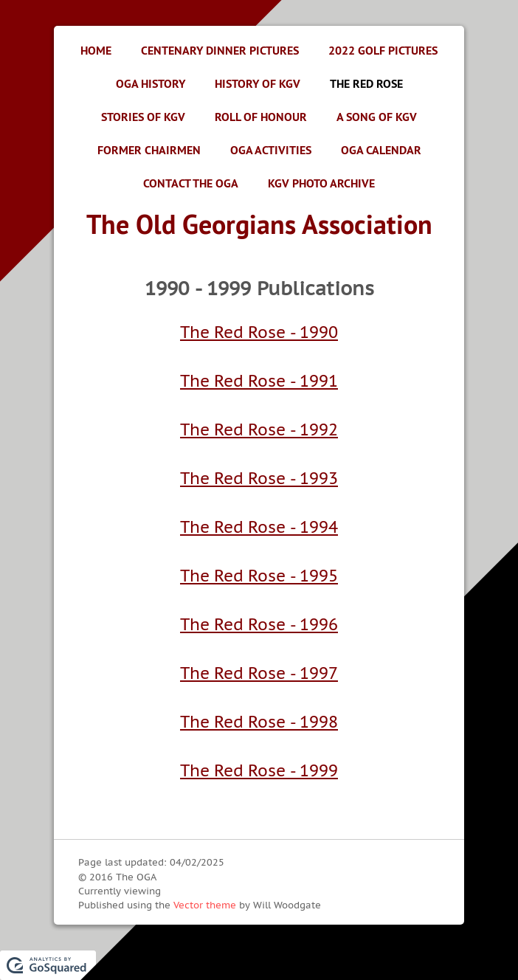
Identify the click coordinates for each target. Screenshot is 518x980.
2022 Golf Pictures (383, 51)
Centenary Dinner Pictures (220, 51)
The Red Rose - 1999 (259, 770)
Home (96, 51)
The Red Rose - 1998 (259, 722)
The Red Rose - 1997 (259, 673)
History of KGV (258, 84)
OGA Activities (271, 150)
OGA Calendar (381, 150)
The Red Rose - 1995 (259, 576)
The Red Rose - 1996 (259, 624)
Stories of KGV (143, 117)
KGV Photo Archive (321, 183)
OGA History (151, 84)
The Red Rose (366, 84)
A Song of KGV (377, 117)
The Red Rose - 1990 (259, 332)
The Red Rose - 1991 (259, 381)
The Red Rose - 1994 (259, 527)
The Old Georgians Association (259, 225)
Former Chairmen (149, 150)
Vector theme (205, 905)
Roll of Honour (261, 117)
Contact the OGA (191, 183)
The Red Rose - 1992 (259, 429)
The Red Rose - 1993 (259, 478)
